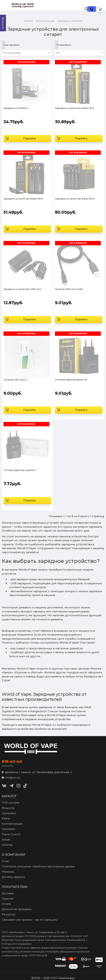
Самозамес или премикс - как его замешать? (30, 920)
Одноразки (9, 813)
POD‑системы (11, 803)
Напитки (7, 845)
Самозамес (9, 829)
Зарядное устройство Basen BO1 (74, 108)
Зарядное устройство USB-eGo (22, 289)
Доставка (8, 893)
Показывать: (57, 45)
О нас (5, 861)
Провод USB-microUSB (69, 289)
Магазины (8, 872)
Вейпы (6, 819)
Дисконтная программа (17, 909)
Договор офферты (13, 877)
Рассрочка (9, 914)
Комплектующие (12, 824)
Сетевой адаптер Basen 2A (71, 380)
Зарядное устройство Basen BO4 (75, 199)
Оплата (6, 904)
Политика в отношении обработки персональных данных (38, 866)
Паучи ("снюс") (11, 834)
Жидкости (8, 808)
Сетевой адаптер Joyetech (20, 470)
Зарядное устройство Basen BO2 (23, 199)
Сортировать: (4, 45)
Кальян (6, 840)
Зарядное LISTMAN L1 (16, 108)
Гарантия (8, 899)
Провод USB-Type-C (16, 380)
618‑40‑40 (12, 762)
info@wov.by (11, 778)
